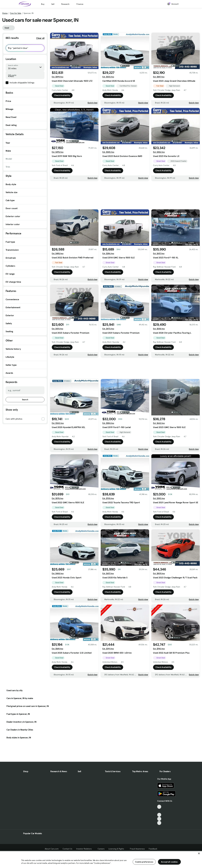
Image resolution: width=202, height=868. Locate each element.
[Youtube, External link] (159, 815)
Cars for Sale (16, 13)
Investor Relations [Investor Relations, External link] (85, 849)
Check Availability (62, 95)
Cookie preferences (144, 862)
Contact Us (67, 849)
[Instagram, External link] (159, 819)
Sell (53, 4)
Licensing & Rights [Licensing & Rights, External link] (117, 849)
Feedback (153, 849)
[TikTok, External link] (159, 807)
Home (5, 13)
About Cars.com (52, 849)
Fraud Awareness (137, 849)
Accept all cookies (169, 862)
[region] (101, 859)
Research (65, 4)
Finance (80, 4)
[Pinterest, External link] (159, 823)
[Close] (199, 853)
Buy (43, 4)
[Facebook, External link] (159, 811)
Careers (101, 849)
